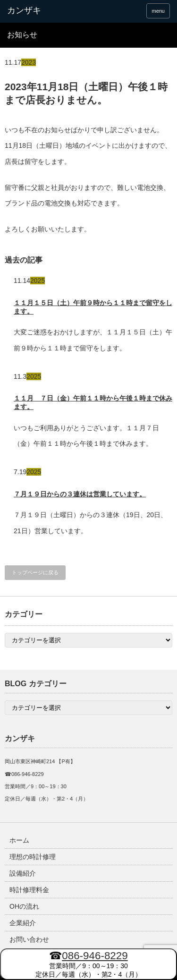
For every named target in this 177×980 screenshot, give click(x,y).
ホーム (19, 840)
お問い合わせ (29, 939)
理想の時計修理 (33, 857)
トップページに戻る (35, 572)
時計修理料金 (29, 890)
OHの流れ (24, 906)
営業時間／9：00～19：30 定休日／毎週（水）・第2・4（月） (89, 964)
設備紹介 (23, 873)
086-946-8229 (95, 956)
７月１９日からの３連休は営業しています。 (80, 494)
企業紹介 (23, 923)
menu (158, 11)
